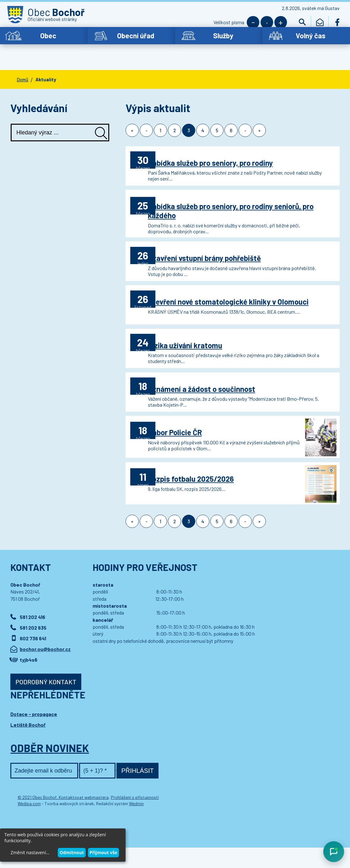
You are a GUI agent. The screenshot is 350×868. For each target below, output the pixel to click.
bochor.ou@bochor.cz (45, 669)
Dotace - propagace (34, 734)
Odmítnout (72, 852)
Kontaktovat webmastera (84, 818)
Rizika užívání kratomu (204, 343)
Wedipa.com (29, 824)
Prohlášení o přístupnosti (135, 818)
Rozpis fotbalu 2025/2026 (209, 493)
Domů (22, 64)
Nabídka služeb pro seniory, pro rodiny (229, 144)
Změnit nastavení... (30, 852)
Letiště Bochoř (28, 745)
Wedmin (136, 824)
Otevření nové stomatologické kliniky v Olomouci (230, 298)
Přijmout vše (103, 852)
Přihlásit (137, 791)
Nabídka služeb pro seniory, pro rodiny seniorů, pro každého (229, 198)
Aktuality (46, 64)
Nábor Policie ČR (193, 443)
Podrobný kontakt (46, 702)
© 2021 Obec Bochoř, (38, 818)
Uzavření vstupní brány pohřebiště (223, 244)
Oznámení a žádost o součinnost (220, 393)
